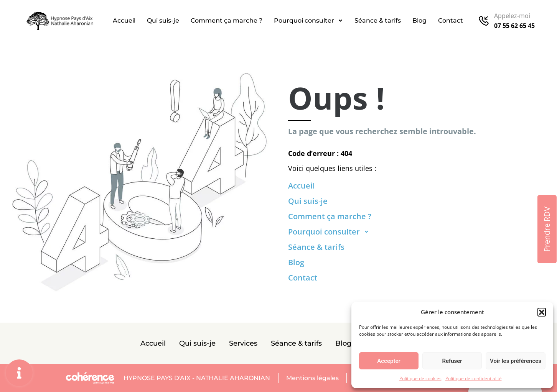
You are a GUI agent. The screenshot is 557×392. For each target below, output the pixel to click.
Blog (419, 21)
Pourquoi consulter (308, 21)
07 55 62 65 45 (514, 26)
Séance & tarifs (378, 21)
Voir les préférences (516, 361)
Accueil (124, 21)
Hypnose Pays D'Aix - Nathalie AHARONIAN (197, 378)
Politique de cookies (420, 378)
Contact (451, 21)
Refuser (452, 361)
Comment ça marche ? (227, 21)
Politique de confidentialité (474, 378)
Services (243, 343)
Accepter (389, 361)
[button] (542, 312)
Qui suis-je (163, 21)
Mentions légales (312, 378)
